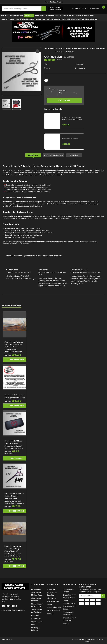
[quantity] (52, 92)
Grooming (5, 15)
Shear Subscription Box (54, 15)
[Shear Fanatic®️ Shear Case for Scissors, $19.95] (15, 423)
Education (58, 19)
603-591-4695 (83, 9)
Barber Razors (40, 15)
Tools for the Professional (44, 19)
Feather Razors (69, 15)
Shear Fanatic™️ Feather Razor (69, 596)
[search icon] (44, 9)
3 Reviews (74, 155)
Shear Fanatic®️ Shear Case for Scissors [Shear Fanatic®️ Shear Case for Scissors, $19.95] (13, 442)
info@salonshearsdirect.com (13, 610)
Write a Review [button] (69, 52)
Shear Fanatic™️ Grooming (69, 619)
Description (33, 155)
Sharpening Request (8, 19)
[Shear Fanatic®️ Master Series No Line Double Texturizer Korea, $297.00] (15, 325)
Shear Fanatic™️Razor (69, 602)
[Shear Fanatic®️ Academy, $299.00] (15, 377)
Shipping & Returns (91, 19)
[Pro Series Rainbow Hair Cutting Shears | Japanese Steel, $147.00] (15, 476)
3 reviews (59, 52)
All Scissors (29, 15)
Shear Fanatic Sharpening (69, 613)
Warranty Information (54, 155)
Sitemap (88, 641)
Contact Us (66, 19)
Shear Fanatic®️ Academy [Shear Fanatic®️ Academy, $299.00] (15, 395)
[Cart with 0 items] (103, 9)
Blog (10, 639)
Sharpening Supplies (17, 15)
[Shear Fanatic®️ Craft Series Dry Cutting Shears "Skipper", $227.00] (15, 529)
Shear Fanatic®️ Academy (71, 139)
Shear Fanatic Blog (77, 19)
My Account (36, 589)
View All (50, 614)
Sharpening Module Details (85, 15)
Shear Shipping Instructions (25, 19)
